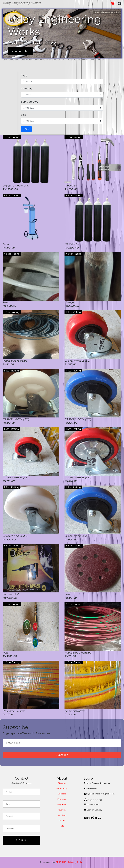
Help (62, 826)
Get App (62, 815)
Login (20, 51)
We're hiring (62, 788)
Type (24, 76)
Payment (62, 810)
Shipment (62, 804)
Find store (62, 799)
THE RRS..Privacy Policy (70, 862)
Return (62, 820)
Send (21, 840)
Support (62, 794)
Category (27, 89)
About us (62, 783)
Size (23, 115)
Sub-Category (30, 102)
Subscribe (62, 755)
